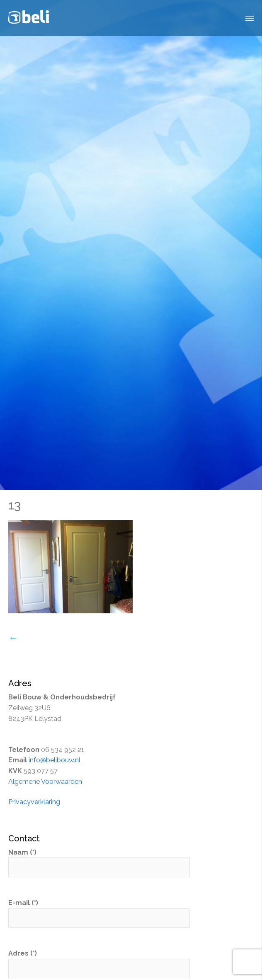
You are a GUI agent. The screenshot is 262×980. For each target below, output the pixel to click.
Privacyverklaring (34, 802)
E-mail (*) (99, 910)
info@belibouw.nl (55, 760)
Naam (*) (99, 860)
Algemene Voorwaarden (45, 782)
